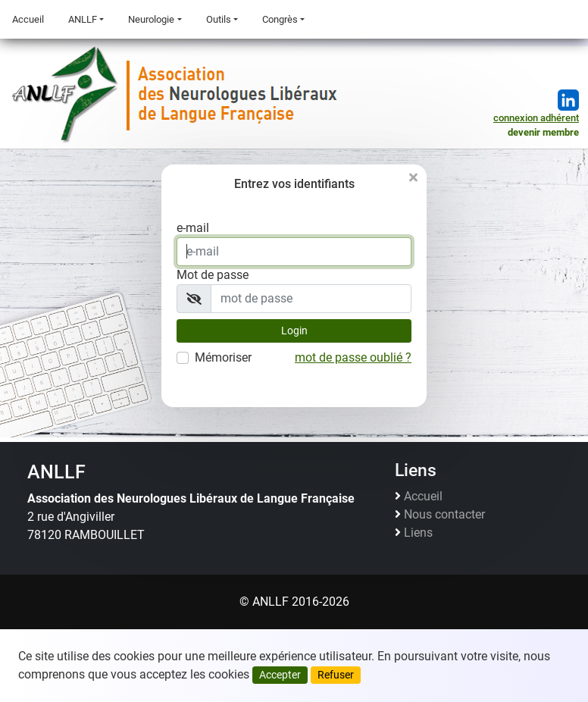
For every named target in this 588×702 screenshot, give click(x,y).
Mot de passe (213, 275)
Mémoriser (223, 357)
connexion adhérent (536, 118)
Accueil (28, 19)
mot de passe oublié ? (353, 357)
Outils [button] (219, 19)
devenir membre (543, 132)
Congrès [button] (280, 19)
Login (294, 331)
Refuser (336, 675)
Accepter (280, 675)
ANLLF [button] (83, 19)
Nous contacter (444, 515)
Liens (418, 533)
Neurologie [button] (151, 19)
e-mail (193, 228)
